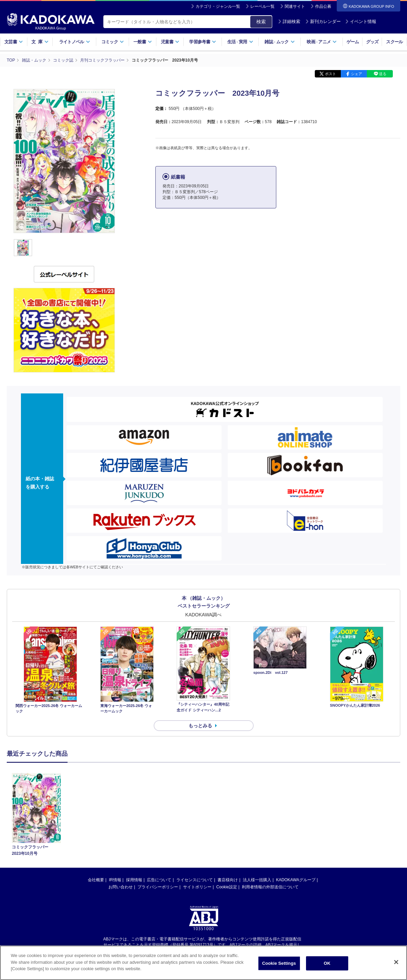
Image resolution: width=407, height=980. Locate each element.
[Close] (396, 963)
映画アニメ (322, 42)
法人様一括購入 (257, 880)
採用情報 (134, 880)
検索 (261, 22)
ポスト (330, 74)
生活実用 (240, 42)
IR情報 (115, 880)
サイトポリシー (197, 887)
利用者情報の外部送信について (270, 887)
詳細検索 (289, 21)
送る (383, 74)
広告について (159, 880)
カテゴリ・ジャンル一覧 (218, 6)
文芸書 (14, 42)
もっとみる (200, 726)
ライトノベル (75, 42)
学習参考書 (203, 42)
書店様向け (228, 880)
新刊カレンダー (323, 21)
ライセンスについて (195, 880)
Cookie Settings (279, 965)
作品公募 (323, 6)
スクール (394, 42)
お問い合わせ (121, 887)
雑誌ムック (279, 42)
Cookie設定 (226, 887)
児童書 (170, 42)
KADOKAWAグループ (296, 880)
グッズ (372, 42)
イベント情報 (361, 21)
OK (327, 965)
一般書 (143, 42)
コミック (113, 42)
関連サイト (295, 6)
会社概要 (96, 880)
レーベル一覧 (262, 6)
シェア (357, 74)
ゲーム (353, 42)
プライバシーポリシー (158, 887)
